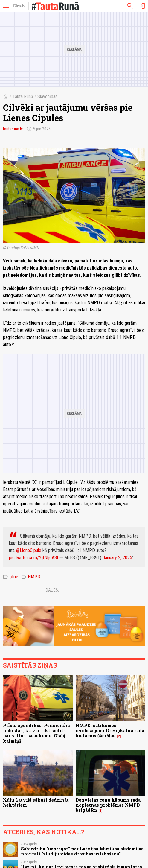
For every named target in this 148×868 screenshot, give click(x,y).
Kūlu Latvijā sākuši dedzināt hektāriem (36, 802)
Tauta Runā (23, 96)
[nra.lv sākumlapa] (19, 6)
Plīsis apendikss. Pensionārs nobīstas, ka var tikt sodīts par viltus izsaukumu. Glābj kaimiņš (36, 733)
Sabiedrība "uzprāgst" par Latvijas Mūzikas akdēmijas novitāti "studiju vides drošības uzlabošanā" (82, 851)
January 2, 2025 (117, 558)
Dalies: (52, 590)
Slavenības (47, 96)
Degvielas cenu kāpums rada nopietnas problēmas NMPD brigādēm (108, 805)
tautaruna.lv (13, 129)
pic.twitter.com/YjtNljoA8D (34, 558)
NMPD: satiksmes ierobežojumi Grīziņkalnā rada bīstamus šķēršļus (110, 731)
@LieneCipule (29, 550)
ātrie (11, 577)
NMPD (31, 577)
